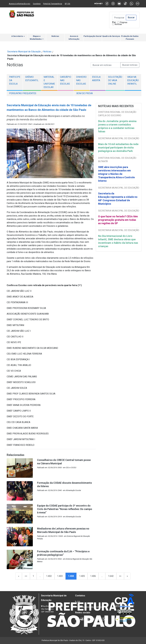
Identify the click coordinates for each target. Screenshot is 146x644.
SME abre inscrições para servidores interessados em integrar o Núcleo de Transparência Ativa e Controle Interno (116, 174)
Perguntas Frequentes (23, 93)
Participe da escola (15, 80)
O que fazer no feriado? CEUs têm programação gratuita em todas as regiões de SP (118, 220)
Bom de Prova (85, 93)
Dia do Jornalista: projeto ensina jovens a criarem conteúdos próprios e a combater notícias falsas (117, 126)
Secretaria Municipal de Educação (24, 52)
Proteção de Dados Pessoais (130, 38)
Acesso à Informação (74, 38)
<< (26, 576)
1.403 (60, 576)
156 (78, 602)
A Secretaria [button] (18, 36)
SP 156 (67, 4)
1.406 (93, 576)
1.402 (49, 576)
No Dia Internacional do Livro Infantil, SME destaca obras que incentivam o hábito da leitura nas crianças (118, 241)
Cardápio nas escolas (66, 80)
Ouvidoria (37, 4)
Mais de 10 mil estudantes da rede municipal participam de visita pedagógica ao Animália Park (118, 148)
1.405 (82, 576)
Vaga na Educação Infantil (133, 80)
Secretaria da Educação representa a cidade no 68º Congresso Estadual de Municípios (118, 199)
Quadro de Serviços (111, 36)
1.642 (111, 576)
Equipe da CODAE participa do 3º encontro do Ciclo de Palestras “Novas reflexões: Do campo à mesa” (65, 509)
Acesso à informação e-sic (20, 4)
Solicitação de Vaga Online (115, 80)
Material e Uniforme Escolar (49, 82)
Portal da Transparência (53, 4)
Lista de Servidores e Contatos (90, 607)
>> (120, 576)
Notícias (118, 24)
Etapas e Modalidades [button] (37, 38)
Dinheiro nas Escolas (81, 80)
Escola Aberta (96, 79)
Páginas (124, 22)
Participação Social (93, 36)
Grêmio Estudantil (32, 79)
